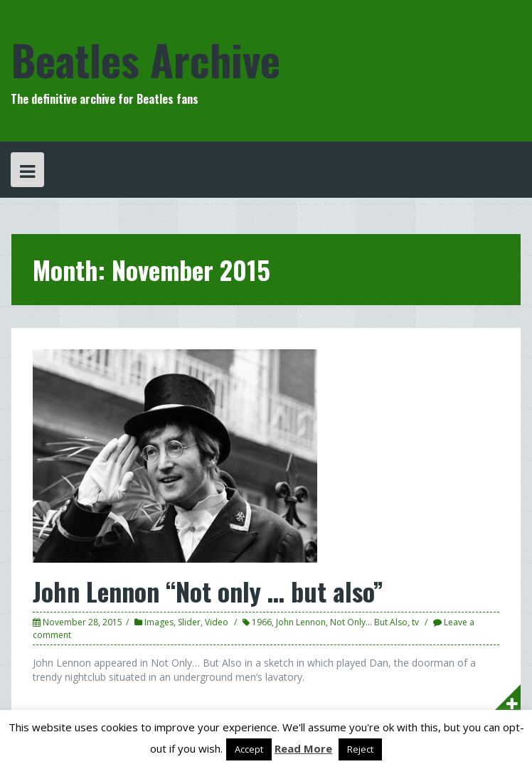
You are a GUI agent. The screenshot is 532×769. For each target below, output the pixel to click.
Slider (189, 622)
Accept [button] (249, 749)
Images (159, 622)
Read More (303, 748)
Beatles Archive (145, 59)
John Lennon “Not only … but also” (208, 591)
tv (415, 622)
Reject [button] (360, 749)
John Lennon (301, 622)
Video (217, 622)
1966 (262, 622)
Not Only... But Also (369, 622)
